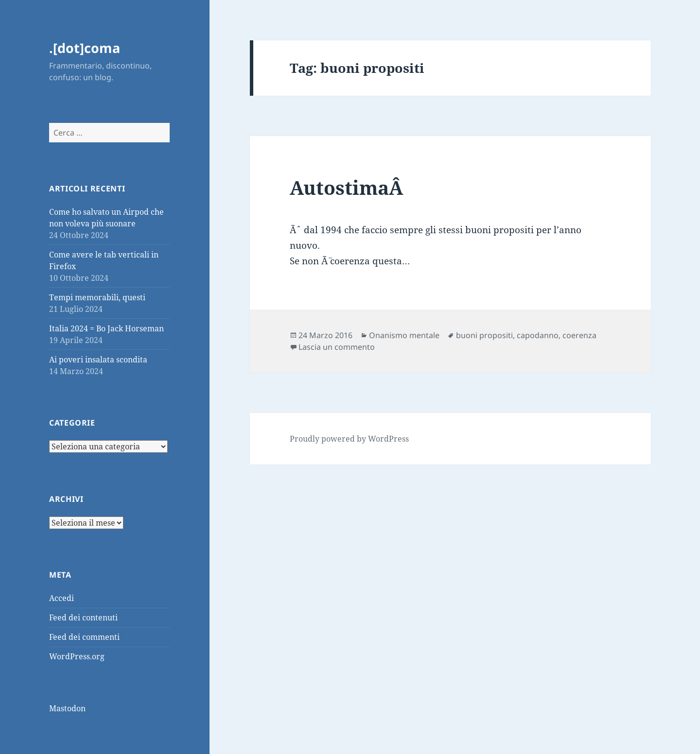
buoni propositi (484, 335)
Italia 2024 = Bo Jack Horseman (106, 328)
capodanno (538, 335)
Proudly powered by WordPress (349, 439)
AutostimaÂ (349, 187)
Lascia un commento (337, 347)
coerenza (579, 335)
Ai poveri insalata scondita (98, 360)
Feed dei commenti (84, 637)
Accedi (61, 598)
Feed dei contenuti (83, 617)
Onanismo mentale (404, 335)
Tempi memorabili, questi (97, 297)
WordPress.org (77, 656)
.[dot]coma (85, 48)
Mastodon (67, 708)
